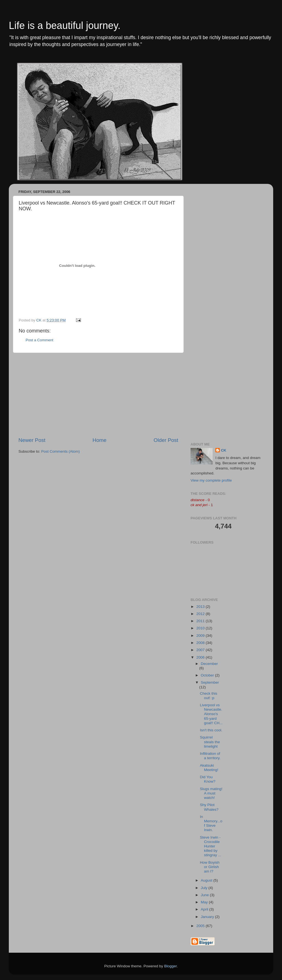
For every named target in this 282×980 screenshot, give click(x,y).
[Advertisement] (98, 395)
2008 (201, 643)
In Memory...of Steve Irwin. (211, 823)
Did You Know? (208, 779)
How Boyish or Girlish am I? (210, 867)
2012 (201, 614)
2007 (201, 650)
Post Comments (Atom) (61, 451)
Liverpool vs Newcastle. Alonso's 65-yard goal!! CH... (211, 714)
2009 (201, 636)
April (205, 909)
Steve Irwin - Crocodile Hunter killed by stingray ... (211, 846)
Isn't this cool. (211, 730)
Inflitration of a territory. (210, 756)
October (208, 675)
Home (99, 440)
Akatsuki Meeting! (209, 768)
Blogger (170, 966)
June (205, 895)
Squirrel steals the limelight (210, 742)
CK (224, 450)
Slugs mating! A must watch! (211, 793)
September (210, 682)
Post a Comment (40, 340)
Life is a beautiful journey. (65, 25)
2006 (201, 657)
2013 (201, 607)
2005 (201, 926)
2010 (201, 628)
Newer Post (32, 440)
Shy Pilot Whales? (209, 807)
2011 (201, 621)
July (205, 888)
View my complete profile (211, 480)
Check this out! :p (209, 696)
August (207, 880)
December (209, 664)
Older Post (166, 440)
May (205, 902)
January (208, 917)
